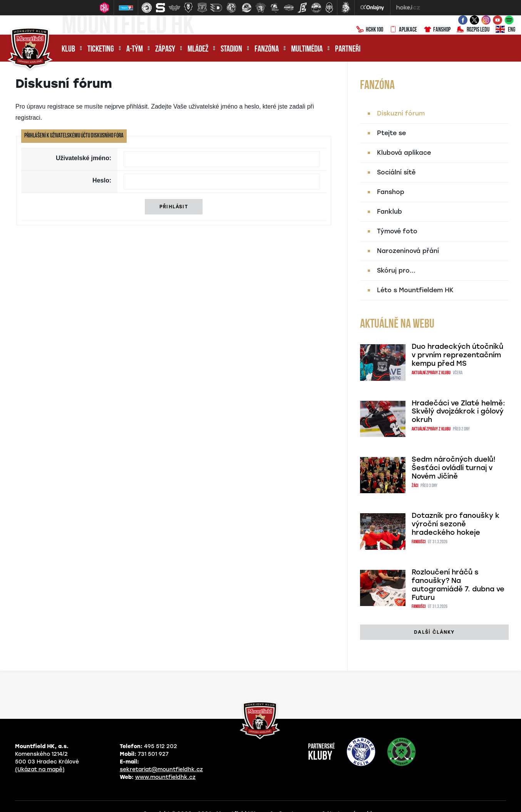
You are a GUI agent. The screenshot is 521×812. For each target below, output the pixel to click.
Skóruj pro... (396, 270)
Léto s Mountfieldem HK (415, 290)
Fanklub (389, 212)
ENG (505, 30)
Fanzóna (267, 49)
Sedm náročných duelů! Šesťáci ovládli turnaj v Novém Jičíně (454, 468)
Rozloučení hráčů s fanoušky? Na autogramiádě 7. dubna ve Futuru (458, 585)
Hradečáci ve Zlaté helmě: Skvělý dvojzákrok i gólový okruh (458, 412)
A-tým (135, 49)
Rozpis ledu (473, 30)
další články (434, 632)
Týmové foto (397, 231)
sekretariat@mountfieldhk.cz (161, 769)
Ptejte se (391, 133)
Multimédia (307, 49)
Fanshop (437, 30)
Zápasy (165, 49)
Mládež (198, 49)
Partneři (348, 49)
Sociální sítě (396, 172)
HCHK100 (370, 30)
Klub (68, 49)
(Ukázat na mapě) (40, 769)
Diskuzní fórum (401, 113)
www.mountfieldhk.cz (165, 777)
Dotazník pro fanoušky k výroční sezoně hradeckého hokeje (456, 524)
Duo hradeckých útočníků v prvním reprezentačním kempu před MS (457, 355)
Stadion (231, 49)
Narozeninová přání (408, 251)
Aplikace (403, 30)
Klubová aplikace (404, 153)
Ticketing (101, 49)
